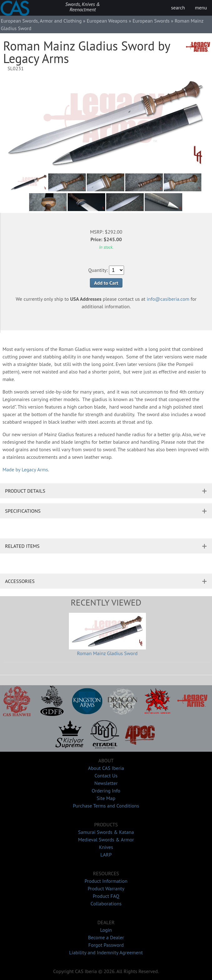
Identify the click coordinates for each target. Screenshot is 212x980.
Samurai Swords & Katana (106, 832)
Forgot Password (106, 945)
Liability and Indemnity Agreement (106, 952)
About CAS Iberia (106, 768)
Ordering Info (106, 791)
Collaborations (106, 903)
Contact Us (106, 776)
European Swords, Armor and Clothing (41, 21)
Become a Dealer (106, 937)
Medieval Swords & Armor (106, 840)
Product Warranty (106, 888)
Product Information (106, 881)
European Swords (151, 21)
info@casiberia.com (168, 299)
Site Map (106, 798)
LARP (106, 855)
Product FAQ (106, 896)
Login (106, 930)
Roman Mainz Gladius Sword (107, 653)
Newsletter (106, 783)
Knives (106, 847)
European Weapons (107, 21)
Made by (25, 469)
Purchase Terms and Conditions (106, 806)
